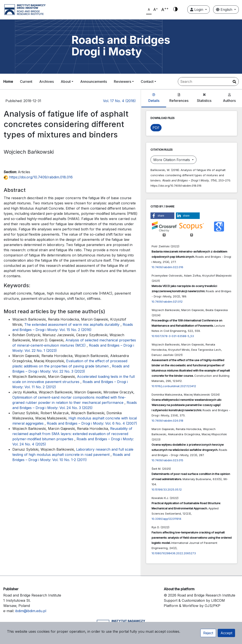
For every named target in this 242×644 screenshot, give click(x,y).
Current (26, 82)
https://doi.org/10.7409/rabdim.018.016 (38, 177)
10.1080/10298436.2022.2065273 (174, 553)
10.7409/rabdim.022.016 (167, 267)
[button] (162, 216)
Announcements (94, 82)
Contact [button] (147, 82)
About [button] (66, 82)
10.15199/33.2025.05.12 (167, 489)
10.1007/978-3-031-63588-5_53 (173, 336)
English (225, 10)
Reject (208, 633)
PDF (156, 128)
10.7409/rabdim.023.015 (167, 460)
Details (154, 98)
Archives (47, 82)
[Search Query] (208, 82)
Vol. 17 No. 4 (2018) (119, 101)
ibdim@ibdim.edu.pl (31, 611)
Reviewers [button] (123, 82)
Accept (226, 633)
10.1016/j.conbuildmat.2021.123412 (174, 386)
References (179, 98)
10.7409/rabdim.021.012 (167, 302)
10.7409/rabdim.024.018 (167, 421)
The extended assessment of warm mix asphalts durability (72, 324)
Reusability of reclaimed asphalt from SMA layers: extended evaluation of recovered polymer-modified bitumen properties (72, 434)
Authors (229, 98)
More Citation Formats (172, 160)
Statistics (204, 98)
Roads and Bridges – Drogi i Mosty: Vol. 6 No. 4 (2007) (92, 423)
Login (197, 10)
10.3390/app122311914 (166, 519)
